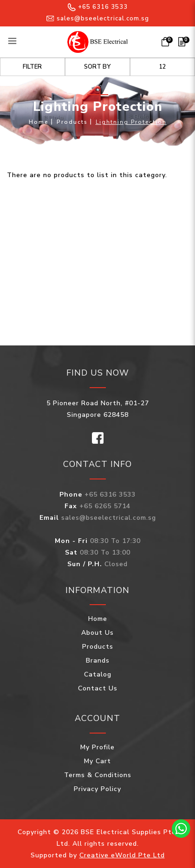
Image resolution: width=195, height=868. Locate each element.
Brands (98, 661)
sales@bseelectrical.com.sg (98, 19)
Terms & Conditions (98, 775)
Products (72, 122)
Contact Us (98, 688)
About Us (97, 633)
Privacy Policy (97, 789)
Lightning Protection (131, 122)
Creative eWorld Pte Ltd (122, 855)
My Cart (97, 761)
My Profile (97, 747)
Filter (32, 67)
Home (39, 122)
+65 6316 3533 (98, 7)
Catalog (98, 674)
